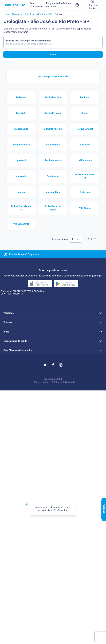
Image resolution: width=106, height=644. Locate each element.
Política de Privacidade (63, 382)
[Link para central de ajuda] (5, 254)
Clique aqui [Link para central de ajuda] (24, 254)
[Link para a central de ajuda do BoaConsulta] (77, 5)
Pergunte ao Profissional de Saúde (59, 5)
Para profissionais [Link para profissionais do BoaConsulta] (36, 5)
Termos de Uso (41, 382)
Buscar (53, 55)
